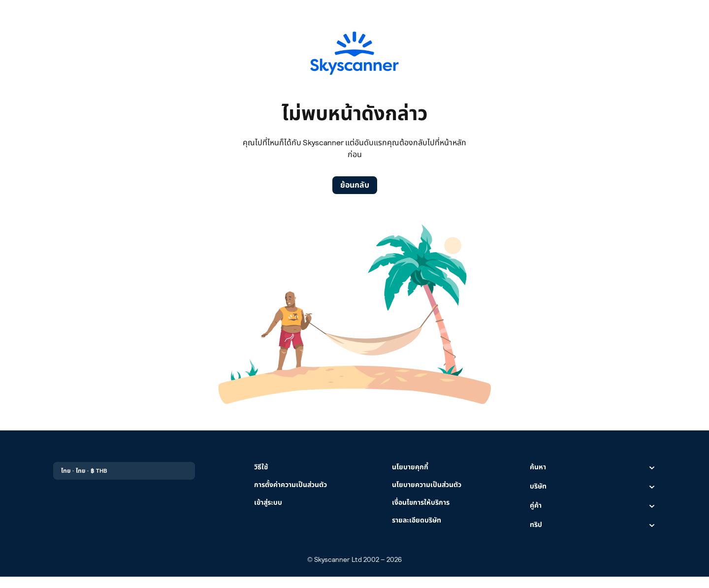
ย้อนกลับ (355, 185)
